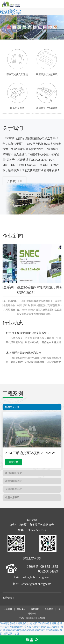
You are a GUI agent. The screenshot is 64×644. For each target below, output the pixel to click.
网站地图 (35, 609)
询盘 (30, 640)
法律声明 (8, 609)
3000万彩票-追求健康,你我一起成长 (19, 623)
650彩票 (11, 12)
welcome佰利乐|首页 (21, 627)
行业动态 (13, 323)
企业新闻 (13, 236)
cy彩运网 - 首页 (11, 634)
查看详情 (14, 462)
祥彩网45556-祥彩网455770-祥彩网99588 (24, 630)
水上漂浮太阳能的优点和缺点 (24, 353)
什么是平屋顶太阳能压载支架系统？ (28, 333)
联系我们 (49, 609)
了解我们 (13, 181)
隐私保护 (21, 609)
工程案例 (13, 393)
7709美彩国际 (39, 627)
